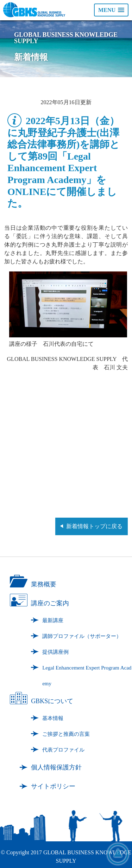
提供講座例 (55, 652)
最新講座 (53, 620)
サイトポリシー (53, 786)
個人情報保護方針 (56, 767)
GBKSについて (52, 701)
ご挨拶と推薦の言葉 (66, 734)
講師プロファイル (82, 636)
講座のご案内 (50, 603)
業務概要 (44, 584)
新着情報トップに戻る (94, 526)
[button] (111, 10)
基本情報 (53, 718)
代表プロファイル (63, 750)
